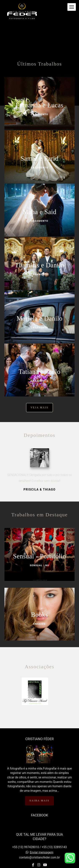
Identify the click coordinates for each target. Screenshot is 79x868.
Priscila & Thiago (40, 489)
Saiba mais (39, 801)
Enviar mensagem (42, 852)
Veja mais (39, 408)
